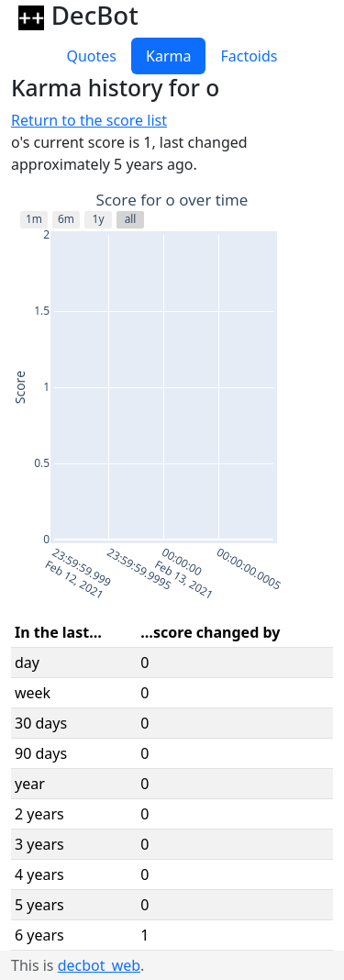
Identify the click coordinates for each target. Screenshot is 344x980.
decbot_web (99, 965)
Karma (168, 56)
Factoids (249, 56)
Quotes (91, 56)
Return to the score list (89, 120)
